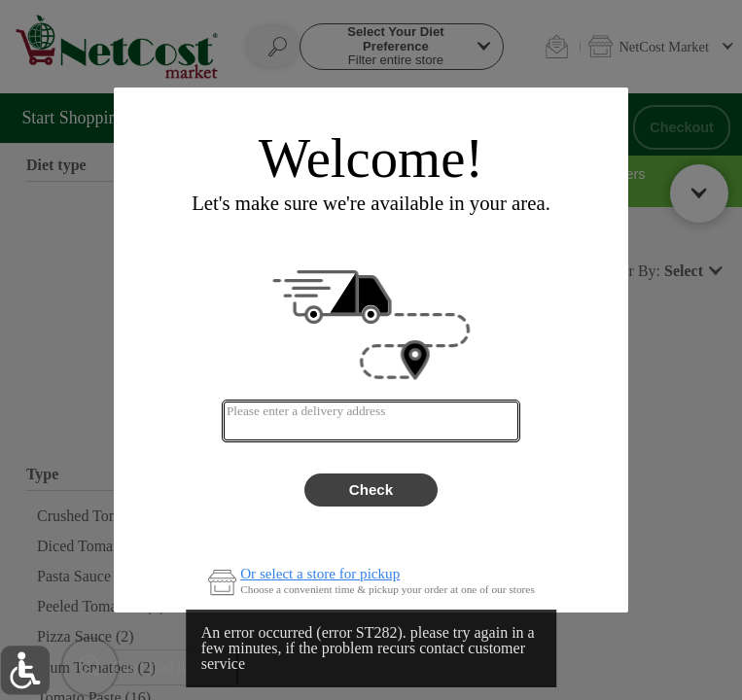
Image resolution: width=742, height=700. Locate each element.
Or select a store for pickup (320, 574)
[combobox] (371, 421)
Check (371, 490)
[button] (25, 670)
